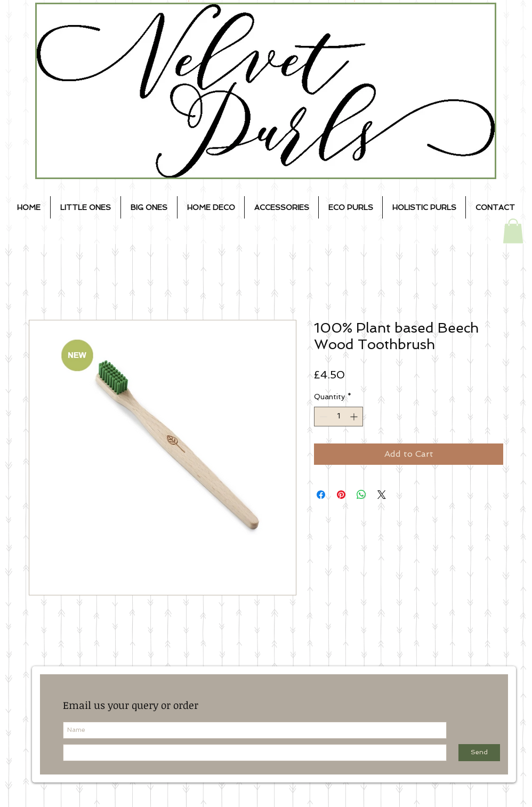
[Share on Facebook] (321, 495)
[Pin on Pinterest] (341, 495)
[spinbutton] (338, 417)
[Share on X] (382, 495)
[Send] (479, 753)
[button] (513, 231)
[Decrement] (322, 417)
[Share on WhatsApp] (361, 495)
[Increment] (355, 417)
